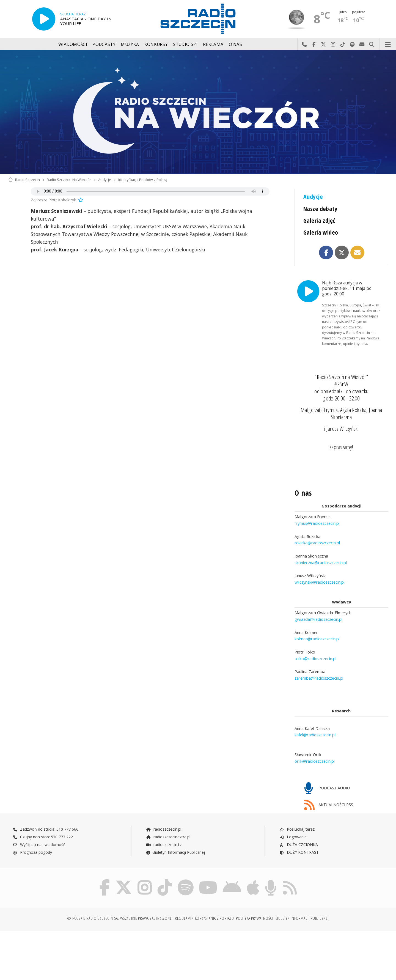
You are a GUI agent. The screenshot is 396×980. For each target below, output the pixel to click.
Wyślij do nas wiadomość (362, 45)
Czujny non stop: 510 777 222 (43, 821)
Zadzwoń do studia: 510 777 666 (46, 813)
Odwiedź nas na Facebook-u (314, 45)
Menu (388, 45)
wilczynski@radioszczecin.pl (320, 566)
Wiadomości (73, 44)
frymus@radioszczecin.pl (317, 507)
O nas (236, 44)
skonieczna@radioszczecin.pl (321, 546)
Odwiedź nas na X (324, 45)
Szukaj (372, 45)
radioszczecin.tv (164, 829)
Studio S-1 (185, 44)
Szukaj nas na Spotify (352, 45)
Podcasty (104, 44)
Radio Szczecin (24, 180)
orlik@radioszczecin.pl (315, 745)
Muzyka (130, 44)
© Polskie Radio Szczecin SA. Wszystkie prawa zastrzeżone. (120, 903)
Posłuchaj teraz (297, 813)
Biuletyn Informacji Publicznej (175, 836)
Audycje (105, 180)
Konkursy (156, 44)
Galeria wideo (321, 232)
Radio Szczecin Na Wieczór (69, 180)
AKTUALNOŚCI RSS (329, 789)
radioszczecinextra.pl (168, 821)
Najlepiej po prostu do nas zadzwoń (304, 45)
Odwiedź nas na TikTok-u (343, 45)
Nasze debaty (320, 209)
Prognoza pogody (32, 836)
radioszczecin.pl (163, 813)
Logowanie (293, 821)
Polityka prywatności (255, 903)
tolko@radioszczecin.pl (315, 642)
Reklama (213, 44)
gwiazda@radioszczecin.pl (318, 603)
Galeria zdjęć (319, 220)
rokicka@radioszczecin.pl (317, 526)
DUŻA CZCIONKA (299, 829)
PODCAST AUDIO (327, 772)
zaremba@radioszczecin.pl (319, 662)
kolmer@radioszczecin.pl (317, 622)
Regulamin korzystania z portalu (204, 903)
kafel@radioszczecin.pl (315, 718)
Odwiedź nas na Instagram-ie (333, 45)
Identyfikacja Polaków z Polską (143, 180)
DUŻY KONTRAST (299, 836)
